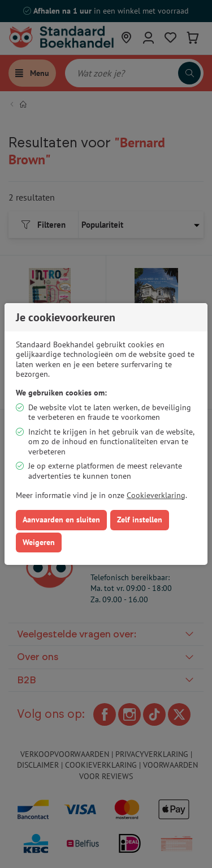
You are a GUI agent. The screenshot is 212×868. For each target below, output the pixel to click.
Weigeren (39, 542)
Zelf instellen (140, 520)
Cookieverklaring (156, 495)
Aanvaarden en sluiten (61, 520)
